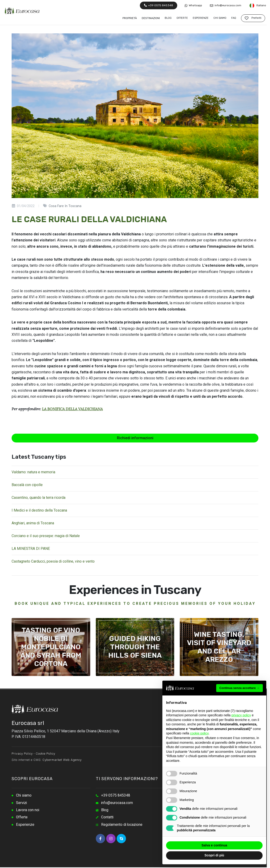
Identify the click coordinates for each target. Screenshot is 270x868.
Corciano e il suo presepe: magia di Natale (46, 536)
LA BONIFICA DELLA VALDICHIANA (72, 409)
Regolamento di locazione (122, 825)
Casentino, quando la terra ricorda (39, 498)
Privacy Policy (22, 754)
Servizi (22, 803)
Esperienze (25, 825)
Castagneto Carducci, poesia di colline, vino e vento (53, 561)
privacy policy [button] (241, 715)
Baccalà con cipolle (27, 485)
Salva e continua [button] (214, 845)
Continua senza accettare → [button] (239, 688)
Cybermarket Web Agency (62, 760)
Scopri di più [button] (214, 855)
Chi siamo (24, 796)
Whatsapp (193, 5)
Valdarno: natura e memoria (33, 472)
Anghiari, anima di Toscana (33, 523)
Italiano (258, 6)
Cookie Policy (45, 754)
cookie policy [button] (199, 733)
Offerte (22, 818)
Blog (105, 810)
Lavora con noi (28, 810)
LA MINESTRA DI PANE (31, 549)
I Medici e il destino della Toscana (39, 510)
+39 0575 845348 (159, 5)
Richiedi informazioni (135, 438)
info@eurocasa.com (226, 5)
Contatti (107, 818)
